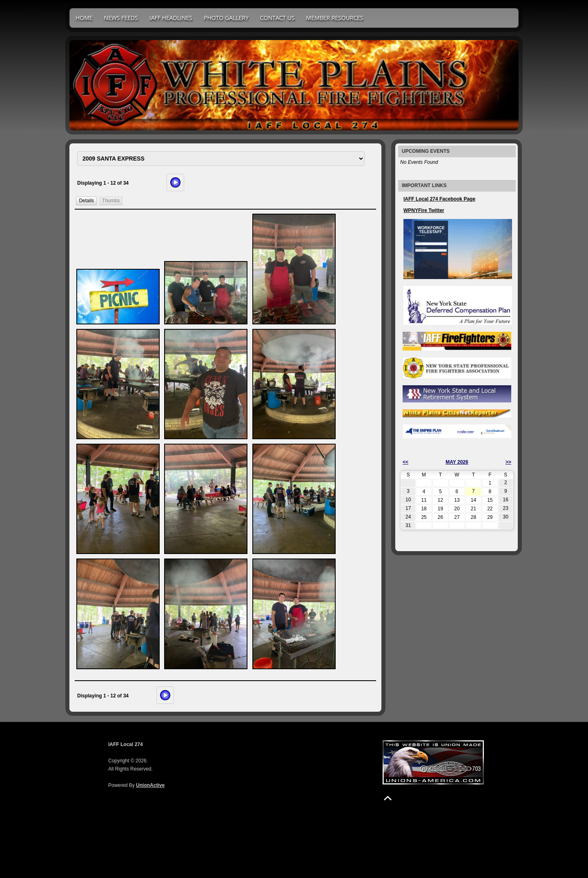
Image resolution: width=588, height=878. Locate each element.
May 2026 (457, 462)
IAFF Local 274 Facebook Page (439, 199)
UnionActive (150, 785)
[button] (87, 201)
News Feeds (121, 18)
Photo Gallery (226, 18)
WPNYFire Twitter (424, 210)
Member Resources (335, 18)
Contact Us (277, 18)
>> (508, 462)
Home (84, 18)
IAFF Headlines (171, 18)
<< (405, 462)
